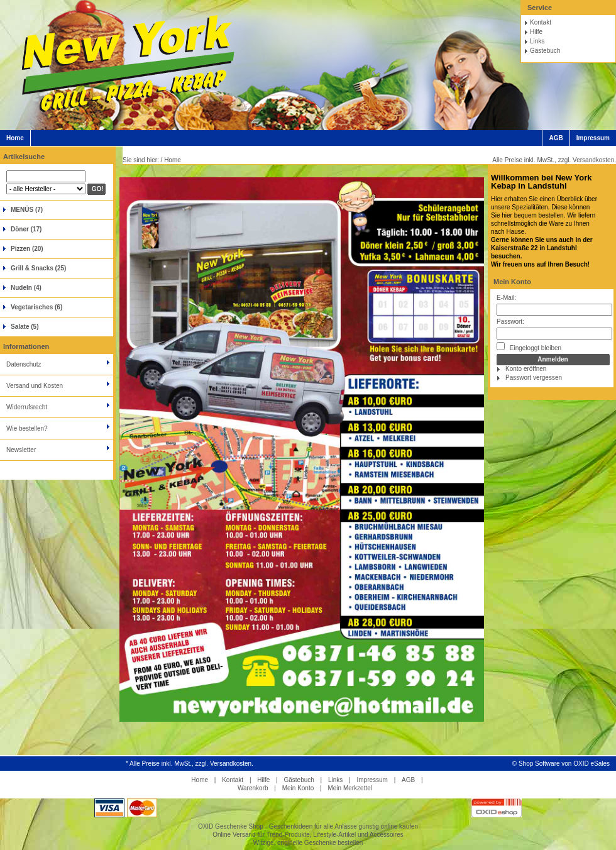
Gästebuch (545, 51)
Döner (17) (26, 229)
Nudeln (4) (26, 288)
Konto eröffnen (526, 369)
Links (537, 41)
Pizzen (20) (27, 249)
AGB (556, 138)
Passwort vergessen (534, 378)
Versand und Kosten (35, 386)
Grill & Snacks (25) (38, 268)
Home (15, 138)
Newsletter (21, 450)
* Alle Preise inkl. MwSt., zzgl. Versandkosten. (190, 764)
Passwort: (510, 322)
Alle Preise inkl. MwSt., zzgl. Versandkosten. (554, 160)
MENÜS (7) (27, 210)
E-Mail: (506, 298)
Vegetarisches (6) (36, 307)
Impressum (593, 138)
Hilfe (536, 32)
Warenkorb (253, 788)
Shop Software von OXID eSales (564, 764)
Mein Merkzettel (350, 788)
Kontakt (541, 22)
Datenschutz (24, 364)
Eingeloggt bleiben (529, 347)
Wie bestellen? (27, 428)
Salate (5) (25, 327)
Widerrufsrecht (27, 407)
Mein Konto (512, 282)
